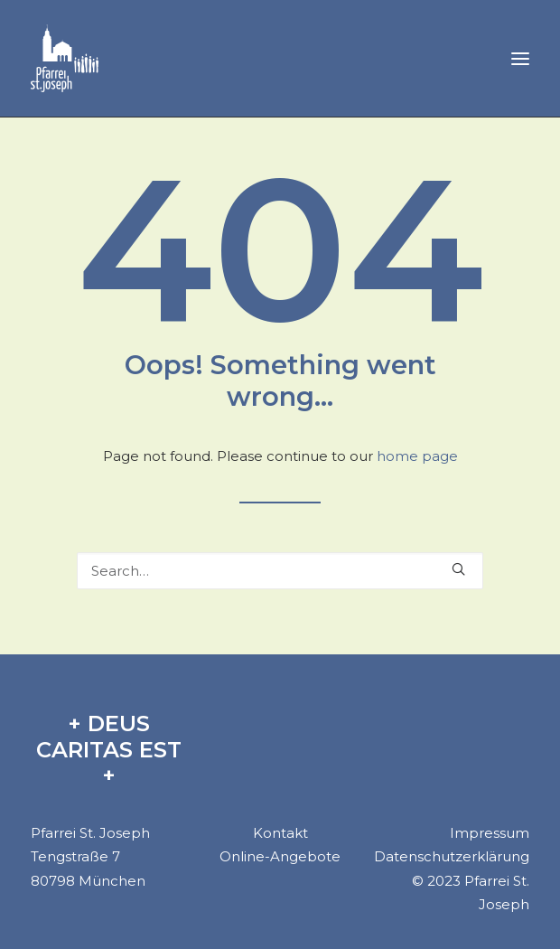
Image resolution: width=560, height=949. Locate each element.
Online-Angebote (280, 856)
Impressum (490, 833)
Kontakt (280, 833)
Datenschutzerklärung (452, 856)
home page (417, 456)
